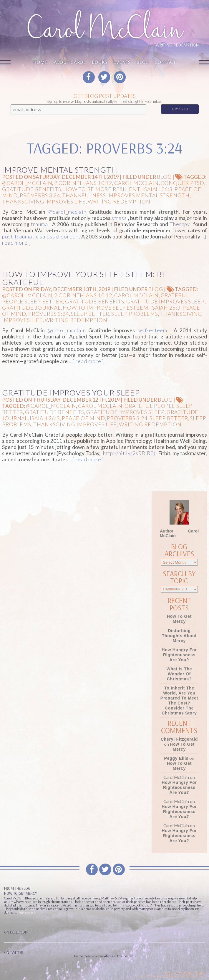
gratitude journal (31, 308)
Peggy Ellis (176, 758)
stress (119, 218)
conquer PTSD (183, 183)
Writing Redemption (119, 202)
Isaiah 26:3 (157, 189)
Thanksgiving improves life (44, 202)
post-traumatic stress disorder (40, 237)
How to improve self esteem (106, 308)
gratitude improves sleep (165, 302)
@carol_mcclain (27, 183)
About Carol (70, 62)
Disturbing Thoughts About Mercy (179, 636)
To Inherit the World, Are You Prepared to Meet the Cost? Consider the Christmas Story (179, 701)
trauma (39, 224)
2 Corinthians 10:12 (83, 183)
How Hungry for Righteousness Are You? (179, 655)
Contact (165, 62)
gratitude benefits (32, 189)
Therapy (180, 224)
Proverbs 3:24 (40, 195)
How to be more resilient (102, 189)
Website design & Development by (171, 976)
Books (100, 62)
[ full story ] (26, 912)
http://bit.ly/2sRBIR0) (129, 453)
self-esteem (152, 330)
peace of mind (83, 418)
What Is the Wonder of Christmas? (179, 674)
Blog (143, 62)
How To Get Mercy (179, 619)
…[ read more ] (86, 361)
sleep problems (135, 314)
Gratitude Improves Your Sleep (71, 393)
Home (40, 62)
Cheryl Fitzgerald (179, 739)
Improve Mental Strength (60, 170)
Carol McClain (136, 183)
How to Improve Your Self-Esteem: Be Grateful (85, 278)
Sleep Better (90, 314)
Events (122, 62)
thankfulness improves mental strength (126, 195)
